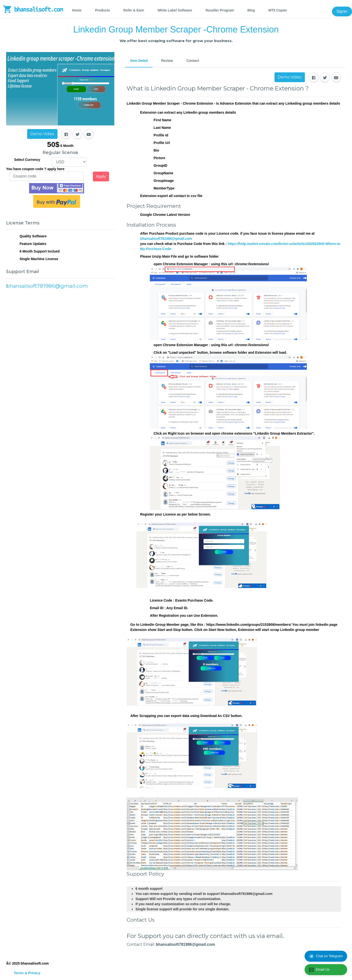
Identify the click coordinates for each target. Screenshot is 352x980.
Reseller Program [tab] (220, 10)
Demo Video (42, 134)
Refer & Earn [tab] (134, 10)
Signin (342, 11)
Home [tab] (77, 10)
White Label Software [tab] (175, 10)
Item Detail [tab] (139, 61)
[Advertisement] (60, 344)
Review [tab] (167, 61)
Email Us (319, 970)
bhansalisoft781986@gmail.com (166, 239)
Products (103, 10)
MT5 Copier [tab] (278, 10)
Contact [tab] (193, 61)
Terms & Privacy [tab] (27, 973)
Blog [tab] (251, 10)
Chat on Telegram (326, 956)
